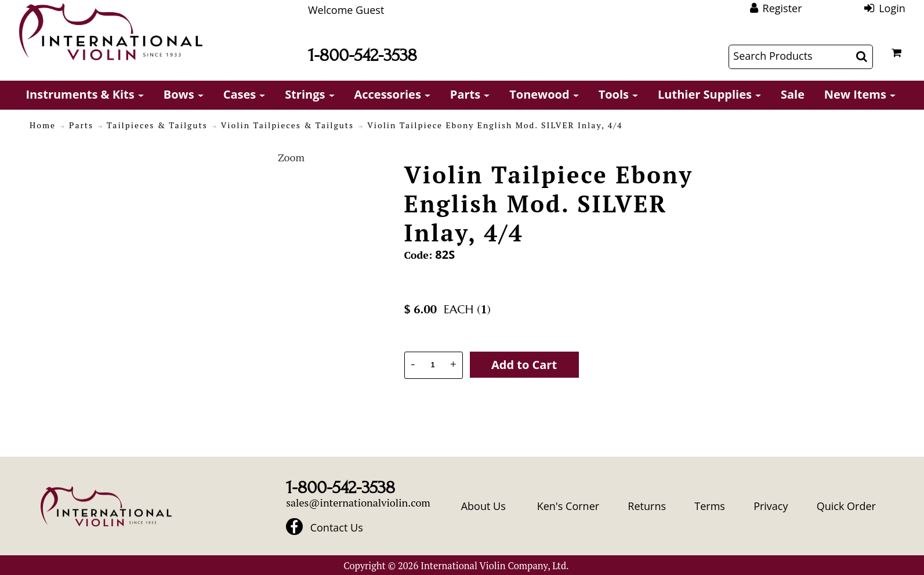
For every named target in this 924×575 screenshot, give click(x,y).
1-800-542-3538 (363, 55)
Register (782, 8)
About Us (483, 506)
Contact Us (337, 528)
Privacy (771, 506)
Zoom (291, 157)
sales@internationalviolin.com (358, 502)
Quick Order (846, 506)
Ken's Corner (568, 506)
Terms (710, 506)
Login (892, 8)
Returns (647, 506)
